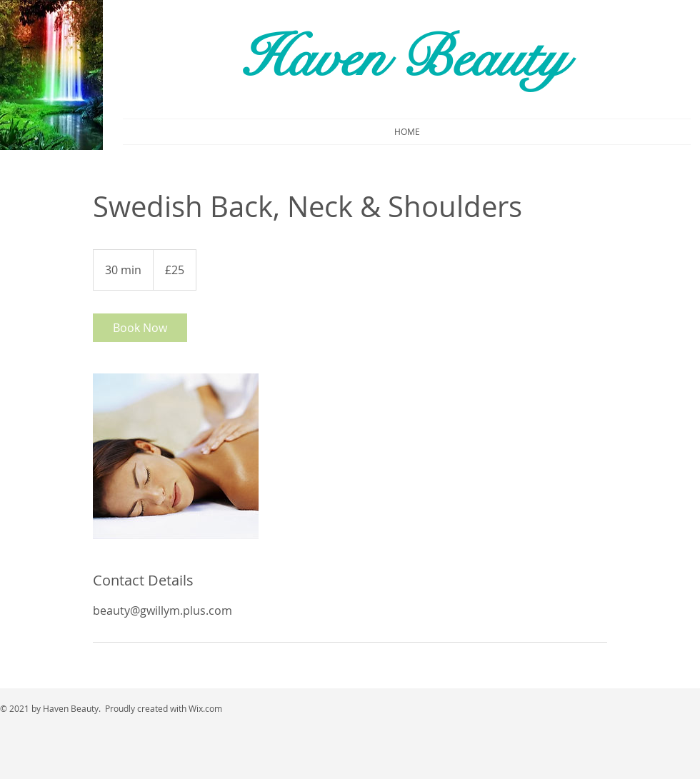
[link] (140, 328)
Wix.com (205, 708)
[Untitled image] (176, 456)
